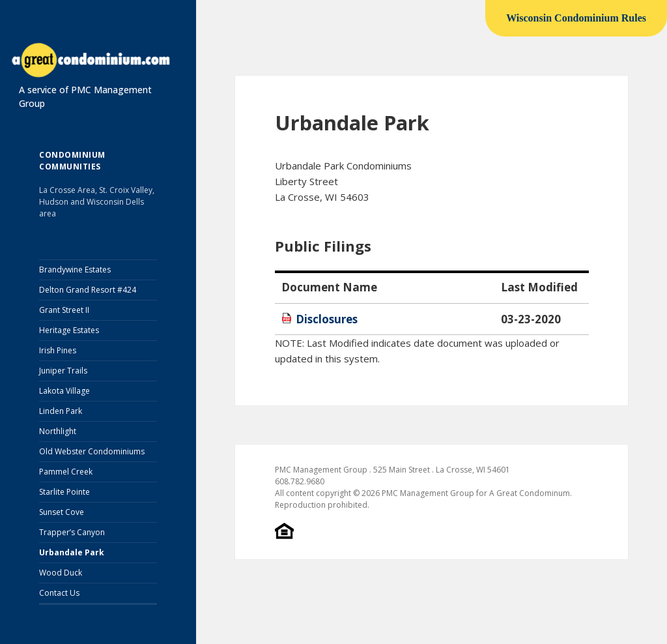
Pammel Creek (66, 472)
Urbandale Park (72, 552)
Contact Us (59, 593)
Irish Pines (58, 350)
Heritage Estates (69, 330)
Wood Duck (61, 573)
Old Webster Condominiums (92, 451)
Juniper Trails (63, 371)
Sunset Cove (62, 512)
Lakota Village (64, 391)
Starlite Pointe (64, 492)
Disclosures (327, 319)
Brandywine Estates (75, 270)
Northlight (58, 431)
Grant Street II (64, 310)
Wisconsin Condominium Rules (576, 18)
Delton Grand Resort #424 (88, 290)
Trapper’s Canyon (72, 532)
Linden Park (61, 411)
